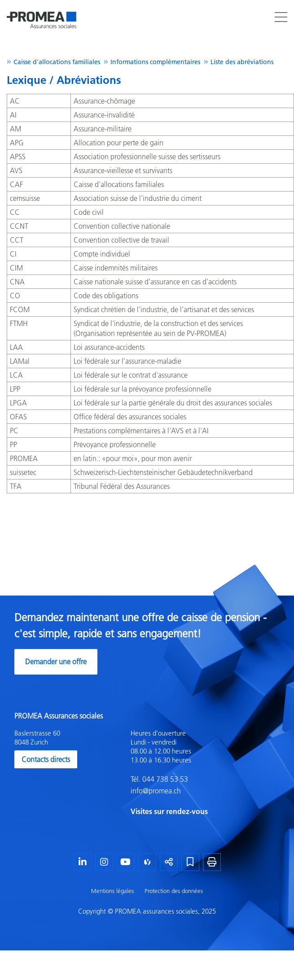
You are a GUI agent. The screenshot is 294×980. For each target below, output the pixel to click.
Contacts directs (46, 759)
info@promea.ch (156, 791)
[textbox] (205, 773)
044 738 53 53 (164, 779)
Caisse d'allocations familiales (57, 62)
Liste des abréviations (242, 62)
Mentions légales (112, 891)
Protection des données (174, 891)
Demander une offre (56, 662)
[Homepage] (42, 11)
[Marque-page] (190, 862)
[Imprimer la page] (212, 862)
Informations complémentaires (155, 62)
